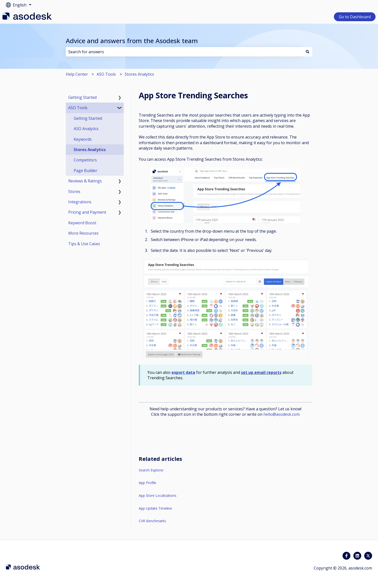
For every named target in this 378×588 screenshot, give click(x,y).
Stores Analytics (139, 74)
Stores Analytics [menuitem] (90, 150)
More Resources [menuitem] (83, 233)
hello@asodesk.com (282, 414)
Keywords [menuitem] (83, 139)
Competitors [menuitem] (85, 160)
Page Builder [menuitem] (86, 171)
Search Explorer (151, 470)
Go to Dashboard (355, 17)
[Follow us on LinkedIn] (357, 556)
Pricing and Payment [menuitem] (87, 212)
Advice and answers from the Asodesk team (132, 41)
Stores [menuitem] (74, 191)
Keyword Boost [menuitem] (82, 223)
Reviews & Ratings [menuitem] (85, 181)
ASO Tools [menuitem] (78, 108)
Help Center (77, 74)
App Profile (147, 483)
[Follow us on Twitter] (368, 556)
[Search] (308, 52)
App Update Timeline (155, 508)
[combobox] (184, 52)
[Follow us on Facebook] (346, 556)
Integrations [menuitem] (80, 202)
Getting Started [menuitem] (82, 97)
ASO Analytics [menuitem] (86, 129)
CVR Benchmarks (152, 521)
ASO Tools (106, 74)
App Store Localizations (158, 495)
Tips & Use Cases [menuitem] (84, 244)
